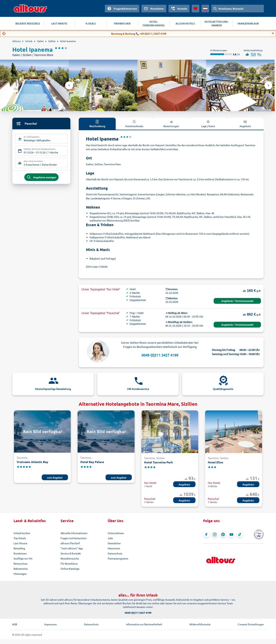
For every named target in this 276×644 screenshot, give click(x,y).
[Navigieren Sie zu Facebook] (206, 534)
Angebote (245, 124)
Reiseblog (19, 548)
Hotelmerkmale (134, 124)
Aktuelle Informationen (74, 533)
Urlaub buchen (22, 533)
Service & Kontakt (71, 553)
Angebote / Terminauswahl (237, 301)
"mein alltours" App (72, 548)
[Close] (273, 33)
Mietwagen (20, 574)
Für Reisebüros (69, 563)
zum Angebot (55, 478)
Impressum (51, 624)
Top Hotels (20, 538)
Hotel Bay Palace (92, 462)
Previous (69, 85)
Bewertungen (171, 124)
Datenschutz (115, 553)
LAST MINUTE (59, 23)
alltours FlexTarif (70, 543)
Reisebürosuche (70, 558)
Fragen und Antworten (74, 538)
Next (268, 85)
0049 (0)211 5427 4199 (160, 355)
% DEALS (91, 23)
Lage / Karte (208, 124)
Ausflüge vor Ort (23, 558)
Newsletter (114, 543)
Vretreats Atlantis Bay (32, 462)
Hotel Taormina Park (158, 462)
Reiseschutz (21, 563)
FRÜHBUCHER (122, 23)
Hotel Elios (216, 462)
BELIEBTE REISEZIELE (28, 23)
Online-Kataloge (70, 569)
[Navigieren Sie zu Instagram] (215, 534)
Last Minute (20, 543)
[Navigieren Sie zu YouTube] (231, 534)
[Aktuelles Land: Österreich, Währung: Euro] (205, 9)
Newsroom (114, 548)
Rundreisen (20, 553)
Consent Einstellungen (251, 624)
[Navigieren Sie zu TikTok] (240, 534)
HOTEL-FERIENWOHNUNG (154, 23)
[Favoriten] (195, 9)
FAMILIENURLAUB (248, 23)
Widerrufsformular (200, 624)
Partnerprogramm (118, 558)
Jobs (110, 538)
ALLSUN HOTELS (185, 23)
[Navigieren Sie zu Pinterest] (223, 534)
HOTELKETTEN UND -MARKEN (217, 23)
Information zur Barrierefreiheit (144, 624)
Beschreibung (97, 124)
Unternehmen (116, 533)
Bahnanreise (21, 569)
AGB (15, 624)
